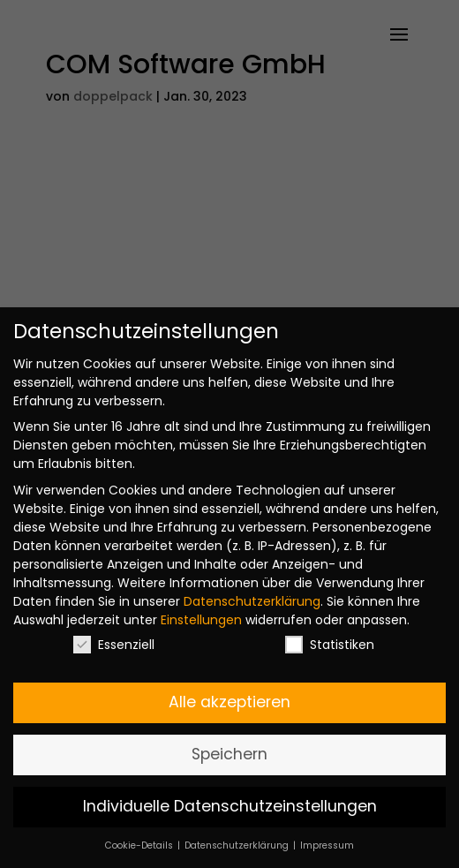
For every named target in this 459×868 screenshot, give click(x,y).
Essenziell (114, 645)
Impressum (327, 845)
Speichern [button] (229, 754)
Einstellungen (201, 620)
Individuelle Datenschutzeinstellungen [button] (230, 806)
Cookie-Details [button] (140, 845)
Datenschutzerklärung (252, 601)
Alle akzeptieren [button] (229, 702)
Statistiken (330, 645)
